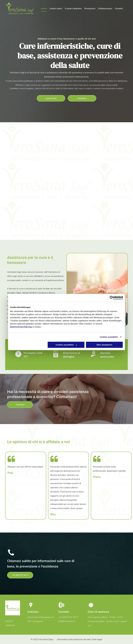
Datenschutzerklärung (21, 327)
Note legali (97, 639)
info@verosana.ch (67, 621)
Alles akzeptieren (104, 345)
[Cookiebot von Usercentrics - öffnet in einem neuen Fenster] (112, 298)
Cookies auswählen (109, 337)
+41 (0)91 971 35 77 (68, 617)
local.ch (9, 621)
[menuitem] (44, 9)
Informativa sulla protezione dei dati (74, 639)
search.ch (10, 625)
